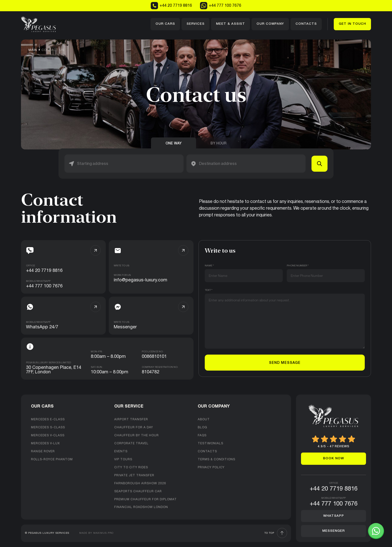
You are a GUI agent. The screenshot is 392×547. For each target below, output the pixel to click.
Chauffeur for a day (134, 427)
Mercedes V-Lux (45, 443)
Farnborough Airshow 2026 (140, 483)
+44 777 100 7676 (221, 6)
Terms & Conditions (216, 459)
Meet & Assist (230, 24)
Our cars (165, 24)
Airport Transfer (131, 419)
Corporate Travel (131, 443)
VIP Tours (123, 459)
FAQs (202, 435)
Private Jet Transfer (134, 475)
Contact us (53, 50)
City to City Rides (131, 467)
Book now (333, 458)
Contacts (306, 24)
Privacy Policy (211, 467)
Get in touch (352, 24)
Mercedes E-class (48, 419)
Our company (270, 24)
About (204, 419)
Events (121, 451)
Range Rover (43, 451)
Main (33, 50)
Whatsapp (334, 516)
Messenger (333, 531)
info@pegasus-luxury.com (140, 280)
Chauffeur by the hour (136, 435)
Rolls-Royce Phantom (52, 459)
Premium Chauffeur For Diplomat (145, 499)
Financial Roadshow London (141, 507)
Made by (96, 533)
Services (195, 24)
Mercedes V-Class (48, 435)
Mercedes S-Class (48, 427)
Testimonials (210, 443)
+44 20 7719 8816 (171, 6)
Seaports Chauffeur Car (138, 491)
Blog (202, 427)
